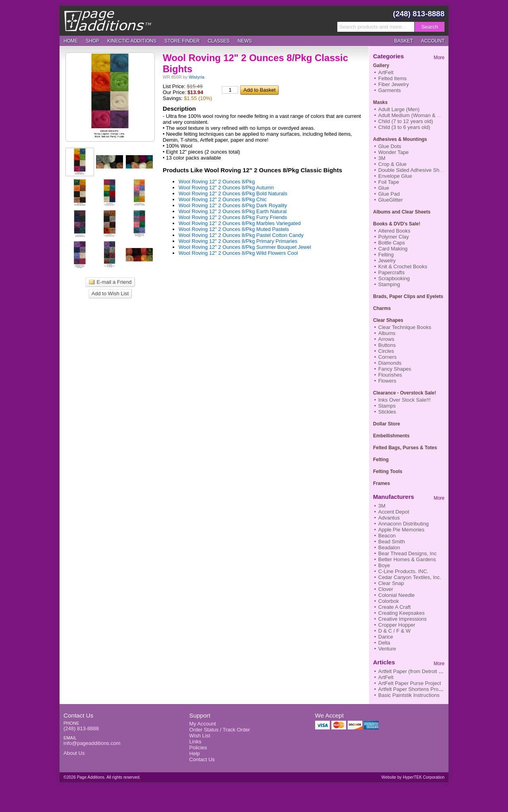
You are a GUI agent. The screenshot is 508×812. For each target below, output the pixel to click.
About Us (74, 753)
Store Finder (182, 41)
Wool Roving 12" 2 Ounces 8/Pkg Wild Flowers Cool (238, 253)
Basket (403, 41)
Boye (384, 565)
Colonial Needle (396, 595)
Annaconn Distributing (403, 524)
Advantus (389, 518)
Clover (386, 589)
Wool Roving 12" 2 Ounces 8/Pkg (217, 182)
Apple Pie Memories (401, 530)
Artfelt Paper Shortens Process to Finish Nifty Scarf (437, 689)
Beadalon (389, 547)
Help (195, 753)
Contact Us (78, 715)
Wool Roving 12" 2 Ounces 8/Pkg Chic (223, 199)
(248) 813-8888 (419, 14)
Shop (92, 41)
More (439, 58)
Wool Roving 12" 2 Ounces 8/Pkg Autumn (226, 188)
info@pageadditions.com (92, 743)
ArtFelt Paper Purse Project (410, 683)
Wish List (200, 736)
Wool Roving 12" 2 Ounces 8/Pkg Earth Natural (233, 211)
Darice (386, 637)
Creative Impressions (402, 619)
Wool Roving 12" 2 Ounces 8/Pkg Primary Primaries (238, 241)
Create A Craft (394, 607)
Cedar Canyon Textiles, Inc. (410, 577)
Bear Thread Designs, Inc (407, 553)
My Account (203, 724)
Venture (387, 649)
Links (195, 742)
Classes (218, 41)
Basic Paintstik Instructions (409, 695)
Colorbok (389, 601)
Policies (198, 748)
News (245, 41)
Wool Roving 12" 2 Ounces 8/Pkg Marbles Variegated (240, 223)
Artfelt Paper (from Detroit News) (416, 671)
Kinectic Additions (132, 41)
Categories (389, 56)
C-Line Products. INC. (403, 571)
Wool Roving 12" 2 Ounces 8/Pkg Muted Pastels (234, 229)
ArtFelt (386, 677)
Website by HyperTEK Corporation (413, 777)
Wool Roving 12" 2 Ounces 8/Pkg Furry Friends (233, 217)
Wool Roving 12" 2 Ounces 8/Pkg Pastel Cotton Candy (241, 235)
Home (71, 41)
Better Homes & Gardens (407, 559)
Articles (384, 662)
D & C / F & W (394, 631)
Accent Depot (394, 512)
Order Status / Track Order (220, 730)
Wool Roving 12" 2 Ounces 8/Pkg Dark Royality (233, 205)
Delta (384, 643)
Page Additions (108, 21)
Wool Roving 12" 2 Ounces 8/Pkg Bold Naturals (233, 193)
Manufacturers (394, 497)
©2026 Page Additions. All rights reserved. (102, 777)
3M (382, 506)
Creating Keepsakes (401, 613)
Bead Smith (392, 542)
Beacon (387, 536)
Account (433, 41)
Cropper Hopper (397, 625)
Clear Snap (391, 583)
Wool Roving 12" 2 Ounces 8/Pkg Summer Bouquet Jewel (245, 247)
